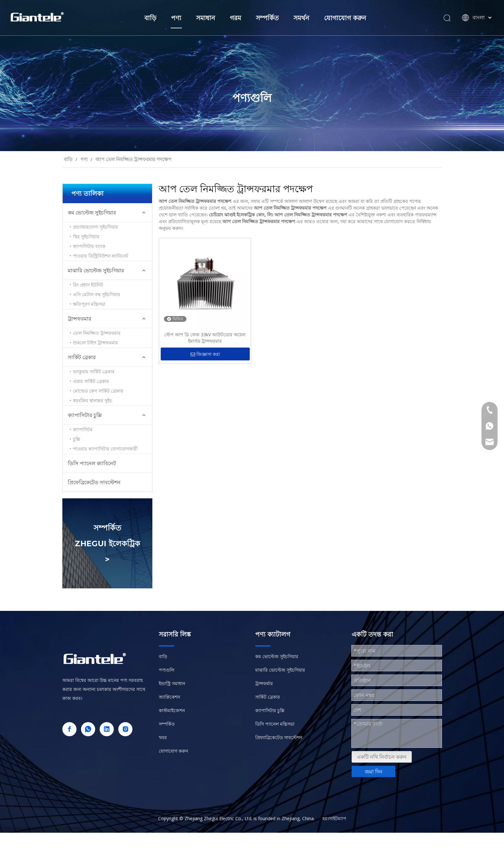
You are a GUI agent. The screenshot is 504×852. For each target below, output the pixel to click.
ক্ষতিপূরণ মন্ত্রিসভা (89, 304)
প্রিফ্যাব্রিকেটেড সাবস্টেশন (279, 737)
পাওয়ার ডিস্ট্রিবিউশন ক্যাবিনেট (101, 256)
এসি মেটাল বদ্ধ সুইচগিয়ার (97, 294)
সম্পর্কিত (267, 18)
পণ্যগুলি (166, 670)
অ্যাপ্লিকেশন (169, 697)
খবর (163, 737)
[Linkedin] (107, 729)
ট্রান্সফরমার (80, 319)
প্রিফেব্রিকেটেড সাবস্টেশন (94, 482)
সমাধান (206, 18)
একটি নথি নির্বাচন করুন (382, 757)
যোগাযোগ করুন (345, 18)
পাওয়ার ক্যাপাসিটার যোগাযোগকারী (105, 449)
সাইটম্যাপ (337, 818)
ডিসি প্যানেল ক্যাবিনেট (92, 463)
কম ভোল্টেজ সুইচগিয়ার (92, 213)
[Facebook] (69, 729)
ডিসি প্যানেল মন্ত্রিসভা (275, 724)
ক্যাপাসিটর (83, 429)
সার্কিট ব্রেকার (82, 357)
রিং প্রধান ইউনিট (88, 285)
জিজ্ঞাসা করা (205, 354)
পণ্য (176, 18)
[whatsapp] (88, 729)
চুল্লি (76, 439)
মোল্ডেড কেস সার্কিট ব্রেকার (98, 391)
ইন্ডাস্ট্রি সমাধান (172, 683)
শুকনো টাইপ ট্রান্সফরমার (95, 343)
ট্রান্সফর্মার (264, 683)
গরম (235, 18)
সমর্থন (301, 18)
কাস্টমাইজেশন (172, 710)
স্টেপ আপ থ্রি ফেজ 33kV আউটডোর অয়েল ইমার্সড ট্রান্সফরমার (205, 338)
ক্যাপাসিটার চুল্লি (85, 415)
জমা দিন (374, 772)
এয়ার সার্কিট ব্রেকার (91, 381)
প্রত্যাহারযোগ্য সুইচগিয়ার (95, 227)
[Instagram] (125, 729)
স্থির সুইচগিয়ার (86, 236)
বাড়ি (150, 18)
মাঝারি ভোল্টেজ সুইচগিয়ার (96, 270)
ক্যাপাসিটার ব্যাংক (89, 246)
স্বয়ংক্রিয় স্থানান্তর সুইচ (93, 400)
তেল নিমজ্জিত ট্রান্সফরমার (97, 333)
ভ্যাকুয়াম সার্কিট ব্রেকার (94, 372)
